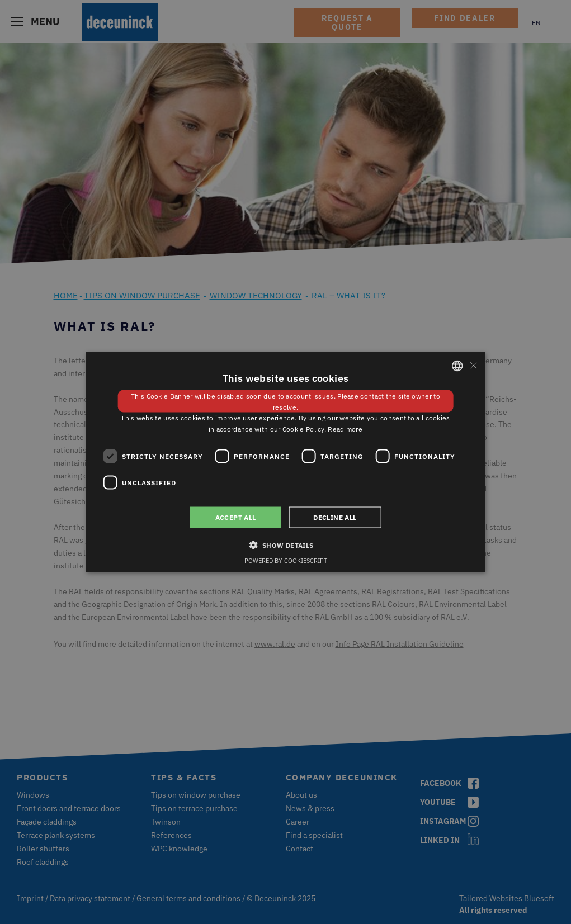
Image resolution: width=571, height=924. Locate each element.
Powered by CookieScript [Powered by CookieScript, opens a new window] (286, 561)
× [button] (473, 365)
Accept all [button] (236, 517)
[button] (285, 545)
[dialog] (285, 462)
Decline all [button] (335, 517)
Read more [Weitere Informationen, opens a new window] (345, 429)
